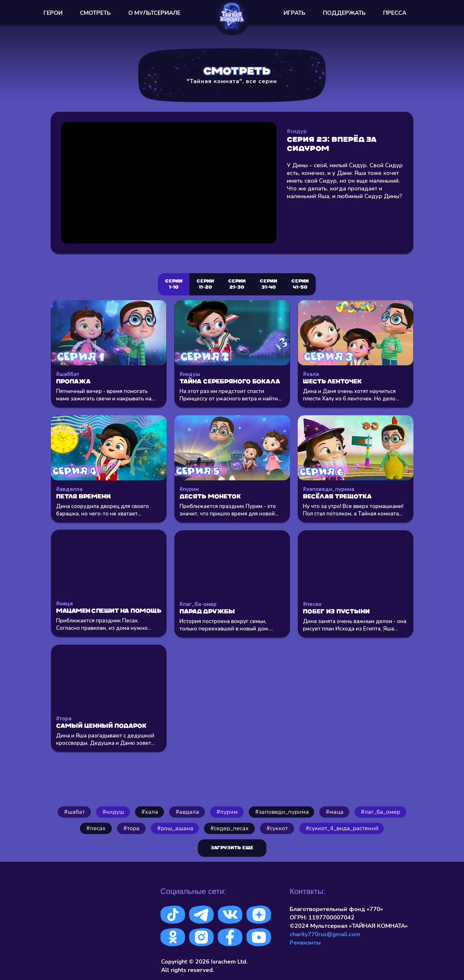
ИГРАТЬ (295, 13)
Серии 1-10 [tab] (174, 284)
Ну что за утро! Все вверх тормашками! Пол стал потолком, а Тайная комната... (353, 510)
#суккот (277, 828)
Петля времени (83, 497)
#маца (64, 604)
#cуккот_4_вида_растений (342, 828)
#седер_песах (230, 828)
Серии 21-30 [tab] (237, 284)
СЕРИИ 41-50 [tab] (300, 284)
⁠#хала (150, 812)
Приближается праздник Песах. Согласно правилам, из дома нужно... (104, 624)
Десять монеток (210, 497)
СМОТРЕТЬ (95, 13)
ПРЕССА (395, 13)
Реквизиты (305, 943)
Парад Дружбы (207, 612)
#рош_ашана (175, 828)
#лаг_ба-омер (198, 604)
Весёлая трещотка (337, 497)
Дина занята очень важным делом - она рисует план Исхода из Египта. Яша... (355, 625)
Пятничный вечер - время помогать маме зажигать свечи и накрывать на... (106, 395)
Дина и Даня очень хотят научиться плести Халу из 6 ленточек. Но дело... (351, 395)
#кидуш (190, 374)
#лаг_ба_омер (381, 812)
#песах (312, 604)
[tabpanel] (232, 543)
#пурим (189, 489)
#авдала (187, 812)
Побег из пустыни (336, 612)
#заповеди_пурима (329, 489)
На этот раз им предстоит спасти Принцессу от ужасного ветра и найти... (231, 395)
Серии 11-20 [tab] (205, 284)
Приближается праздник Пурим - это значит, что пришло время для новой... (229, 510)
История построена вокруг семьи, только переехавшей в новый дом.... (226, 625)
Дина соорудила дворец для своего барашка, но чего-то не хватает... (102, 510)
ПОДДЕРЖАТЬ (344, 13)
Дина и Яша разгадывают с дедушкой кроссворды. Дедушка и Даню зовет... (106, 739)
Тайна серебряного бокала (230, 382)
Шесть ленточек (332, 382)
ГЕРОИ (53, 13)
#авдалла (69, 489)
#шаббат (68, 374)
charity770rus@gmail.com (325, 934)
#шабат (74, 812)
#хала (311, 374)
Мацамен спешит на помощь (109, 611)
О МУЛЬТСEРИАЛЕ (154, 13)
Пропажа (73, 382)
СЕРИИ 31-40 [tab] (268, 284)
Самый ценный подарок (101, 726)
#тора (64, 719)
